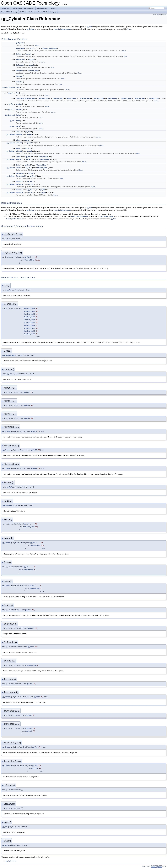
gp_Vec (30, 182)
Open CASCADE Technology (9, 12)
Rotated (19, 159)
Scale (18, 165)
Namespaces (29, 9)
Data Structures (43, 9)
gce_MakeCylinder (107, 216)
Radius (55, 48)
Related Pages (17, 8)
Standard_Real (47, 48)
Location (19, 104)
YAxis (18, 126)
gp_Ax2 (28, 148)
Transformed (20, 176)
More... (129, 29)
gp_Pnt (32, 60)
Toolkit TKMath (43, 12)
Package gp (53, 12)
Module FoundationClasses (28, 12)
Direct (18, 87)
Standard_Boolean (8, 87)
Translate (19, 182)
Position (19, 110)
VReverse (19, 82)
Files (54, 9)
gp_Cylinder (31, 29)
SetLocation (20, 60)
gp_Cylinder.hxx (11, 861)
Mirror (18, 132)
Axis (17, 93)
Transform (19, 173)
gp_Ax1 (29, 54)
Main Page (6, 8)
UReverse (19, 76)
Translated (20, 184)
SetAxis (19, 54)
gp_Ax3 (89, 27)
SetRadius (19, 71)
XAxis (18, 121)
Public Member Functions (160, 15)
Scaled (18, 168)
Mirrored (19, 135)
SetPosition (20, 65)
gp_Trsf (31, 173)
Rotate (18, 157)
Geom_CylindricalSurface (62, 29)
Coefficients (20, 98)
